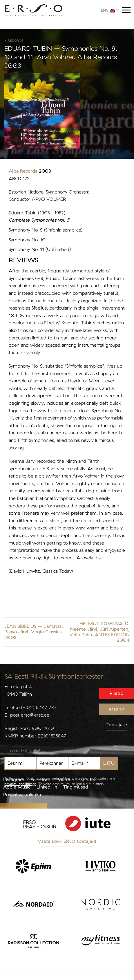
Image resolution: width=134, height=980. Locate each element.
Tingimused (76, 787)
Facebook (41, 780)
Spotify (88, 780)
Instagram (14, 780)
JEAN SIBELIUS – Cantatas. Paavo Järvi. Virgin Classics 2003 (34, 632)
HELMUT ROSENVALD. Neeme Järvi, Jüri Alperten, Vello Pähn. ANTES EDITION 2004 (99, 632)
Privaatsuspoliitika (22, 794)
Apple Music (17, 787)
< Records (14, 41)
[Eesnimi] (20, 763)
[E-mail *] (84, 763)
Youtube (65, 780)
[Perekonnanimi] (52, 763)
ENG (110, 10)
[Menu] (126, 10)
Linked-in (47, 787)
